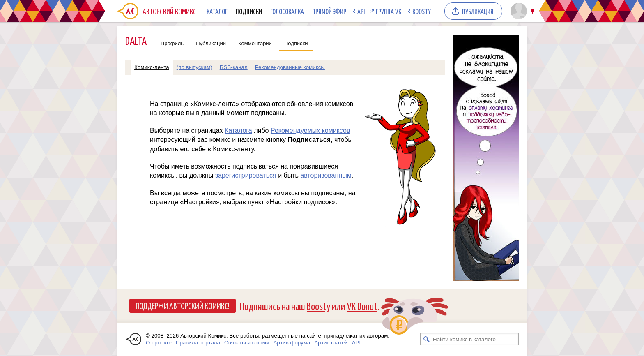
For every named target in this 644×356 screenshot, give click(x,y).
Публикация (478, 11)
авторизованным (326, 175)
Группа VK (389, 11)
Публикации (211, 43)
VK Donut (362, 306)
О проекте (159, 343)
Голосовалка (287, 11)
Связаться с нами (247, 343)
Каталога (238, 131)
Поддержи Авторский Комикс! (183, 305)
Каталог (217, 11)
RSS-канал (234, 67)
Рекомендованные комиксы (290, 67)
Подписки (249, 11)
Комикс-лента (152, 67)
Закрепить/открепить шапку (533, 11)
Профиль (172, 43)
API (361, 11)
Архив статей (331, 343)
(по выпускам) (194, 67)
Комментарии (255, 43)
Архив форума (292, 343)
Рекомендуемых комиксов (310, 131)
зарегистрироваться (246, 175)
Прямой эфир (329, 11)
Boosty (422, 11)
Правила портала (198, 343)
